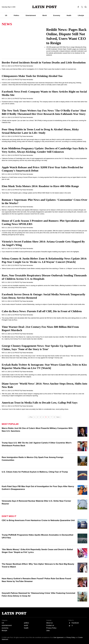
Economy (57, 15)
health (26, 628)
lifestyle (4, 631)
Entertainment (31, 15)
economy (5, 628)
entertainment (7, 625)
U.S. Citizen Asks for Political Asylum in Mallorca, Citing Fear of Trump (35, 472)
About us (49, 623)
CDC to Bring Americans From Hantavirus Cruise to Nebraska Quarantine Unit (38, 520)
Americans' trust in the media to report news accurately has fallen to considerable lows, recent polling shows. (35, 409)
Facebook (75, 623)
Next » (58, 417)
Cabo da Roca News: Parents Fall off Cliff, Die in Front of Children (42, 311)
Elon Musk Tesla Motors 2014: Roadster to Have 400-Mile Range (40, 186)
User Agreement (58, 637)
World (45, 15)
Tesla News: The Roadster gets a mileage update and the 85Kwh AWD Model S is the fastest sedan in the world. (36, 193)
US (6, 15)
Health (69, 15)
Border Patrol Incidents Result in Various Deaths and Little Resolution (44, 62)
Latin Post (45, 7)
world (26, 625)
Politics (16, 15)
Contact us (50, 625)
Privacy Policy (51, 628)
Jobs (48, 631)
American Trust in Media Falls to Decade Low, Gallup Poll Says (40, 403)
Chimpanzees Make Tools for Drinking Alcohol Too (32, 76)
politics (26, 623)
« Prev (31, 417)
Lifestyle (81, 15)
